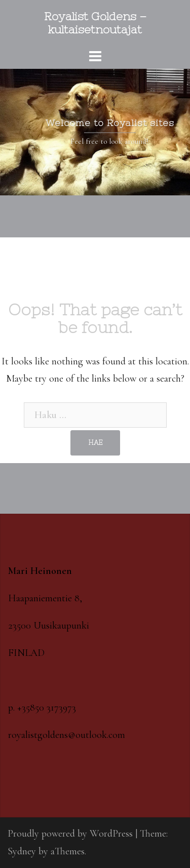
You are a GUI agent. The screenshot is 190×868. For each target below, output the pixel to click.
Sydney (22, 851)
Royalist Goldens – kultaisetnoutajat (95, 23)
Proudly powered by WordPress (70, 834)
